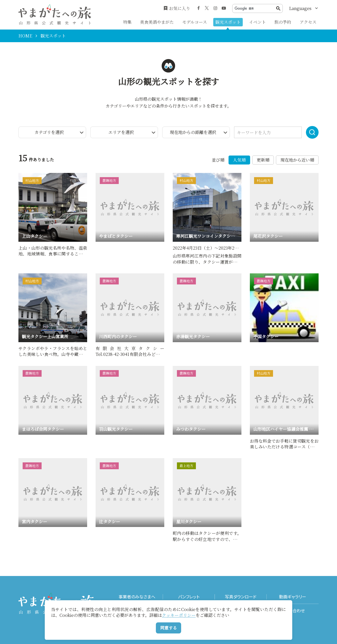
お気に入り (177, 8)
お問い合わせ (293, 611)
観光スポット (228, 22)
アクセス (308, 22)
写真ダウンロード (241, 597)
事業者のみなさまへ (137, 597)
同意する (168, 628)
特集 (127, 22)
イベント (257, 22)
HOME (25, 36)
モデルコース (195, 22)
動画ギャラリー (293, 597)
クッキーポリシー (179, 615)
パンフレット (189, 597)
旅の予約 (283, 22)
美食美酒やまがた (157, 22)
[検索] (255, 9)
